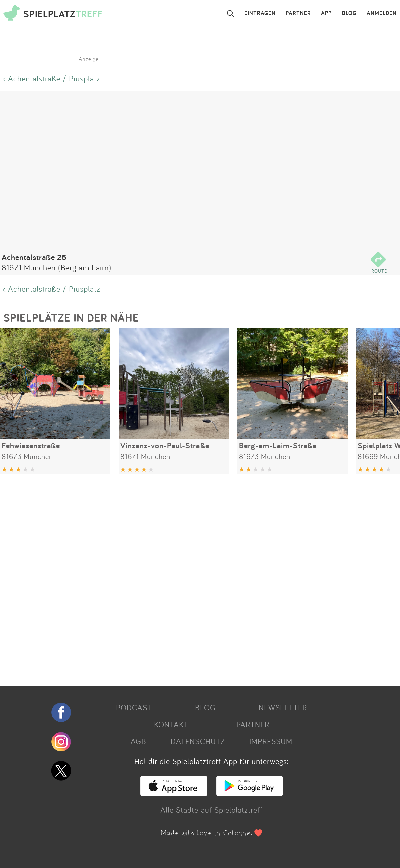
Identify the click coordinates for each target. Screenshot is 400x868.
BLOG (349, 13)
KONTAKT (171, 724)
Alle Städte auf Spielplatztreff (212, 810)
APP (326, 13)
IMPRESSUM (271, 741)
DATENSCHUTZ (198, 741)
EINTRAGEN (260, 13)
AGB (138, 741)
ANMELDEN (382, 13)
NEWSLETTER (283, 707)
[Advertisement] (197, 577)
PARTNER (298, 13)
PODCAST (134, 707)
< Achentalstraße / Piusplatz (51, 78)
